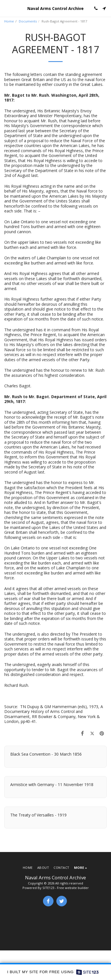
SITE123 (48, 888)
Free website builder (73, 888)
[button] (6, 8)
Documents (28, 21)
